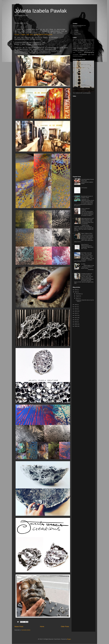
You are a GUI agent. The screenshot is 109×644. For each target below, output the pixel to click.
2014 (76, 313)
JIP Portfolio (84, 188)
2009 (76, 324)
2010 (76, 322)
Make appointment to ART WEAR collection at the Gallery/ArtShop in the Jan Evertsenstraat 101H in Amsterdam (88, 221)
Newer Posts (19, 627)
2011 (76, 320)
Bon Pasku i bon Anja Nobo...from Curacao (86, 254)
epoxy (93, 47)
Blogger (69, 639)
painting (80, 53)
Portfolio (76, 32)
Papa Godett (86, 46)
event (74, 49)
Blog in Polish (78, 34)
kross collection (88, 50)
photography (89, 52)
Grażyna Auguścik (88, 43)
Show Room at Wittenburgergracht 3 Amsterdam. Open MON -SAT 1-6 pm (87, 246)
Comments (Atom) (26, 630)
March (78, 298)
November (79, 294)
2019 (76, 305)
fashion (86, 49)
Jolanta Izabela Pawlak (41, 11)
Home (42, 627)
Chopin (80, 42)
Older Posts (65, 627)
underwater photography (78, 56)
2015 (76, 311)
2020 (76, 292)
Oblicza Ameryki (80, 46)
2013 (76, 315)
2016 (76, 309)
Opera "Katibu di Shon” (87, 233)
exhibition (80, 49)
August (78, 296)
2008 (76, 326)
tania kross (91, 55)
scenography (76, 55)
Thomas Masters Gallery (81, 47)
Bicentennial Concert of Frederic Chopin (87, 197)
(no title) (83, 264)
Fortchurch (81, 43)
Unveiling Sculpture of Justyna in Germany (87, 274)
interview (75, 50)
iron (79, 50)
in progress (91, 49)
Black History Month (82, 41)
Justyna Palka (80, 45)
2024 (76, 290)
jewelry (82, 50)
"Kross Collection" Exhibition (86, 209)
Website (76, 30)
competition (89, 47)
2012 (76, 318)
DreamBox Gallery (87, 42)
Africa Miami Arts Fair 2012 (78, 39)
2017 (76, 307)
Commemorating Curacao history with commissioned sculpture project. (87, 181)
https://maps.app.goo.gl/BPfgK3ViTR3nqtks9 (33, 35)
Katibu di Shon (87, 45)
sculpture (83, 54)
